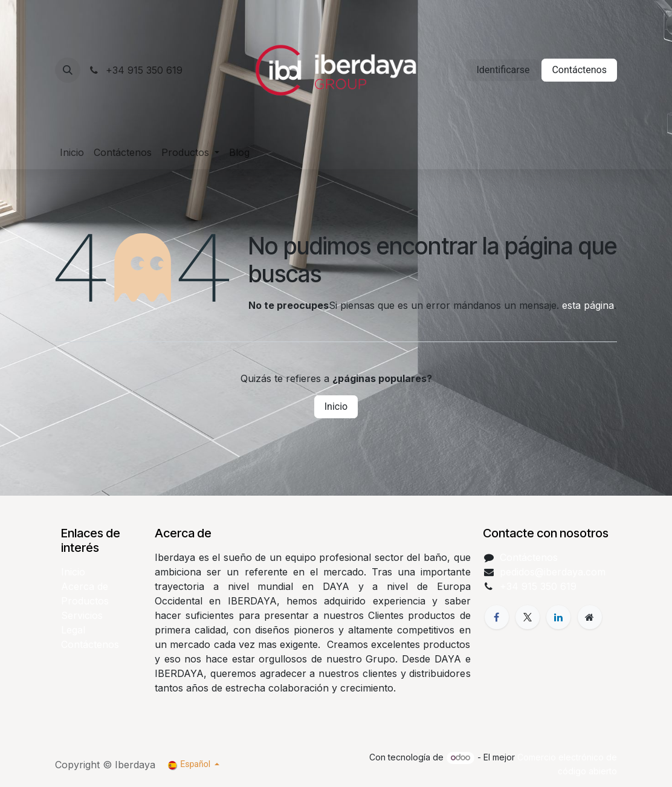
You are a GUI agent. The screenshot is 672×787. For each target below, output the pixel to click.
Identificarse (503, 70)
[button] (68, 70)
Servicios (82, 615)
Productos (85, 601)
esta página (588, 305)
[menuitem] (72, 152)
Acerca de (85, 586)
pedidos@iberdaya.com (553, 572)
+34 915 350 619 (135, 70)
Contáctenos (579, 70)
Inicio (336, 406)
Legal (73, 630)
